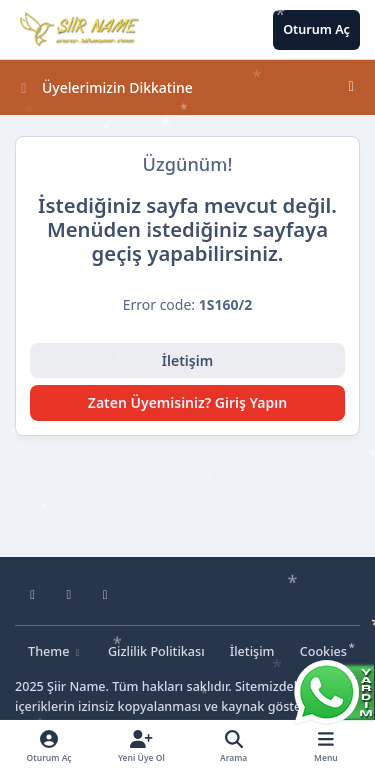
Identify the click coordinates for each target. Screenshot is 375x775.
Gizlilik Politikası (156, 651)
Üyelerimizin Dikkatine (105, 87)
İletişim (187, 360)
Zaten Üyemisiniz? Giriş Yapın (187, 402)
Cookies (323, 651)
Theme (55, 651)
